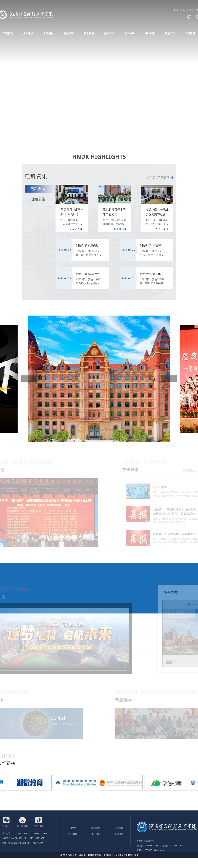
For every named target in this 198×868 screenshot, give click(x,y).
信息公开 (170, 33)
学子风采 (96, 834)
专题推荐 (119, 828)
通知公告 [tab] (38, 199)
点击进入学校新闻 (159, 177)
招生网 (176, 10)
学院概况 (48, 33)
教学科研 (89, 33)
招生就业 (109, 33)
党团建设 (28, 33)
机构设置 (96, 828)
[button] (29, 379)
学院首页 (8, 33)
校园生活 (129, 33)
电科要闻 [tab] (38, 189)
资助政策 (150, 33)
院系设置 (69, 33)
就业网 (186, 10)
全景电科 (190, 33)
